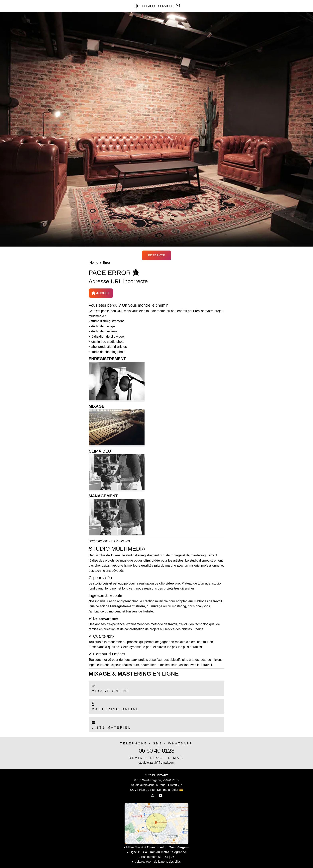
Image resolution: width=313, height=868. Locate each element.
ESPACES (149, 6)
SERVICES (166, 6)
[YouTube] (161, 794)
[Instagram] (153, 794)
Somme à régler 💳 (170, 790)
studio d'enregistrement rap (145, 555)
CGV (133, 790)
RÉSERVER (156, 255)
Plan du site (147, 790)
